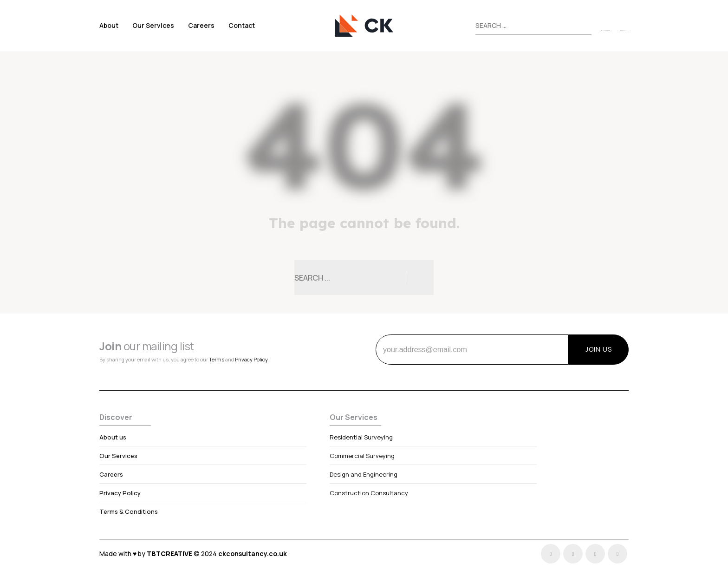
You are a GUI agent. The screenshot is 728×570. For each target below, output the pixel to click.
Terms (217, 359)
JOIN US (599, 349)
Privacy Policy (251, 359)
